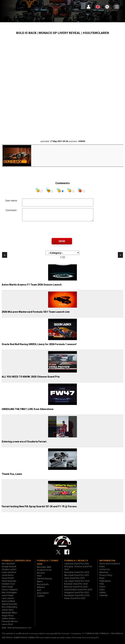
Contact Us (105, 572)
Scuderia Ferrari (44, 573)
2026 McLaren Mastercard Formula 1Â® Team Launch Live (36, 314)
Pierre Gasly (7, 589)
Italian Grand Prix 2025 (75, 601)
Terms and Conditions (110, 566)
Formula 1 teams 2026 (48, 565)
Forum (102, 589)
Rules (102, 569)
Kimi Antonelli (8, 566)
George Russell (9, 569)
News (102, 581)
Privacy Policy (106, 578)
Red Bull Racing (44, 581)
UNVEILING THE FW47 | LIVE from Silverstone (28, 412)
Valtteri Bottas (9, 621)
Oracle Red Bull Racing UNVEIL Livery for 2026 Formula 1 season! (39, 347)
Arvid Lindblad (8, 604)
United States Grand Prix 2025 (78, 592)
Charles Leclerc (9, 572)
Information (107, 563)
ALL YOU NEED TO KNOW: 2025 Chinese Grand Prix (31, 379)
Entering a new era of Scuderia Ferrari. (24, 444)
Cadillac (41, 598)
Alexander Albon (9, 615)
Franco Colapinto (10, 592)
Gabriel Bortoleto (10, 607)
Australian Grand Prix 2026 (77, 575)
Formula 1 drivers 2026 (16, 563)
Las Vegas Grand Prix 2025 (77, 584)
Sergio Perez (8, 618)
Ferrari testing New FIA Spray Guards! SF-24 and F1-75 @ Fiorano (39, 509)
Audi (39, 593)
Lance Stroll (7, 627)
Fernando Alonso (10, 624)
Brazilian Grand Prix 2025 (76, 586)
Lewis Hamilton (9, 575)
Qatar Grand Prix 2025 (75, 581)
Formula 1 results (76, 563)
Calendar (104, 598)
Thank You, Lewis (12, 477)
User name (11, 201)
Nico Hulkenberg (9, 610)
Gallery (103, 595)
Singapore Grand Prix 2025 (77, 595)
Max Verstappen (9, 595)
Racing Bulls (43, 587)
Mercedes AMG (44, 570)
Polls (102, 586)
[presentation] (48, 232)
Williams (41, 590)
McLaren (41, 575)
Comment (11, 210)
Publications (105, 584)
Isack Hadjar (8, 598)
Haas (39, 578)
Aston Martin (43, 596)
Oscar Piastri (8, 581)
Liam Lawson (8, 601)
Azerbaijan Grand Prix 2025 (77, 598)
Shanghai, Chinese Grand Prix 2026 (78, 571)
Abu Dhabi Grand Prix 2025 (77, 578)
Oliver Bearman (9, 584)
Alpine (40, 584)
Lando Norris (8, 578)
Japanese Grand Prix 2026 (77, 566)
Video (102, 592)
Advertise (104, 575)
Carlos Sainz (8, 612)
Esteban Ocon (8, 586)
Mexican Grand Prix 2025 (76, 589)
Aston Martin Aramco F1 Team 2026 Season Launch (32, 287)
